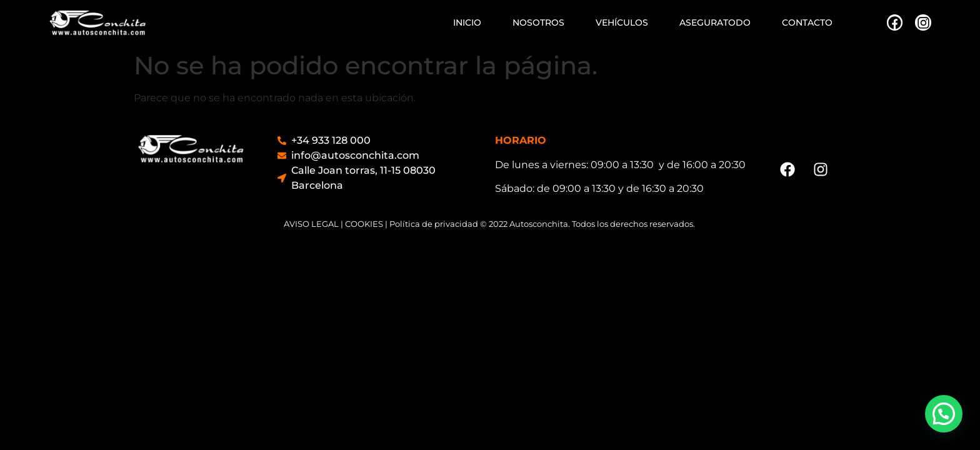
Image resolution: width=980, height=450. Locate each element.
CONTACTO (807, 22)
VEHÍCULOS (622, 22)
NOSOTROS (538, 22)
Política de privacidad (434, 224)
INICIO (467, 22)
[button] (944, 414)
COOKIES (364, 224)
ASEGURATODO (715, 22)
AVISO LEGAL (311, 224)
